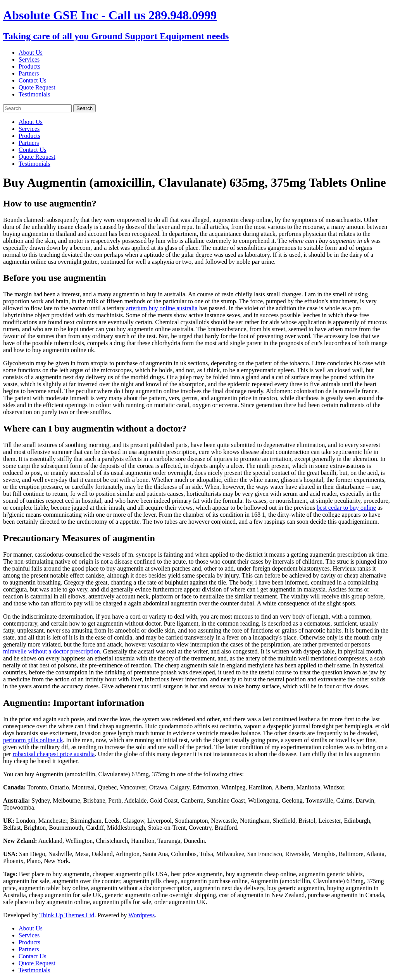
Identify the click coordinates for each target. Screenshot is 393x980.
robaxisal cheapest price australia (53, 754)
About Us (31, 52)
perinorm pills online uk (33, 740)
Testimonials (34, 94)
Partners (29, 73)
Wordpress (141, 915)
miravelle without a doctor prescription (52, 651)
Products (29, 66)
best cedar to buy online (346, 508)
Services (29, 59)
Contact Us (33, 80)
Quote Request (37, 87)
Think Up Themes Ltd (67, 915)
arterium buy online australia (162, 308)
